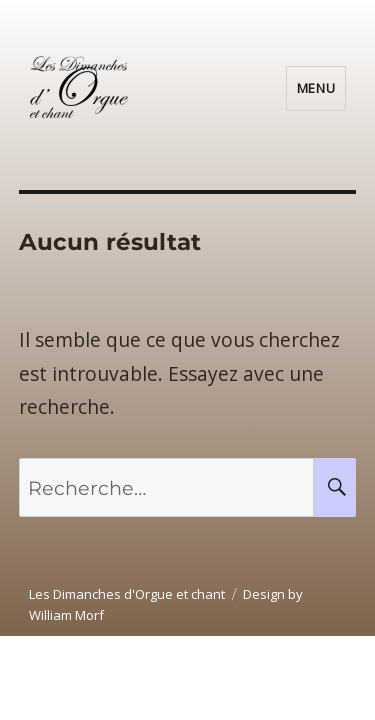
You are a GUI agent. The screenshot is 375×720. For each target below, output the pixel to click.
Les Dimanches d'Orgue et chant (127, 594)
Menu (316, 88)
